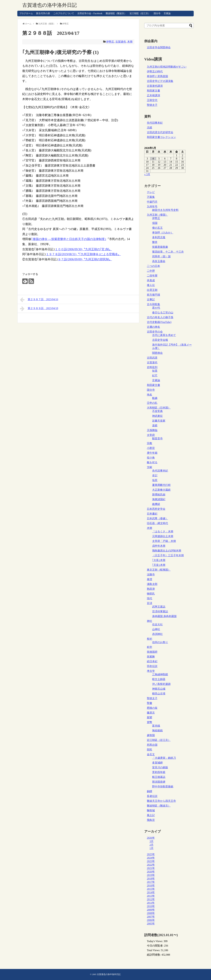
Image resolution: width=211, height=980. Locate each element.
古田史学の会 (155, 332)
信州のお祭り (160, 642)
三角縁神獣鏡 (160, 674)
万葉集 (151, 197)
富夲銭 (156, 726)
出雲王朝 (152, 290)
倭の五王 (157, 228)
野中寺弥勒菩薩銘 (163, 787)
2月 (151, 845)
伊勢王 (110, 42)
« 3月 (147, 174)
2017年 (151, 882)
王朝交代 (152, 100)
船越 (155, 398)
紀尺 (155, 375)
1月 (151, 848)
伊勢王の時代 (155, 71)
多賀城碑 (157, 763)
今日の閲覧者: (155, 946)
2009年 (151, 910)
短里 (155, 371)
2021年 (151, 868)
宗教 (150, 443)
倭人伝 (151, 285)
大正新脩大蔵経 (161, 490)
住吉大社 (157, 624)
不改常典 (157, 411)
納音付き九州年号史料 (165, 210)
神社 (150, 621)
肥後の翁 (152, 708)
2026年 (151, 838)
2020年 (151, 872)
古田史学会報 (160, 340)
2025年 (151, 854)
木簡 (130, 42)
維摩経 (156, 504)
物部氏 (151, 594)
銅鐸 (150, 791)
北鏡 (150, 128)
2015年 (151, 889)
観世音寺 (157, 438)
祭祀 (150, 639)
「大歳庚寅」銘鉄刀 (164, 758)
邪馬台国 (152, 745)
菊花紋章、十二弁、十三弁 (168, 252)
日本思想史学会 (156, 509)
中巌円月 (152, 202)
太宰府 (151, 435)
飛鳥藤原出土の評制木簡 (167, 551)
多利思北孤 (159, 237)
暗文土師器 (159, 679)
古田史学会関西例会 (159, 47)
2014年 (151, 892)
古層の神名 (153, 327)
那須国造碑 (159, 782)
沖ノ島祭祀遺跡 (161, 684)
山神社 (156, 629)
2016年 (151, 885)
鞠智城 (151, 810)
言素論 (167, 13)
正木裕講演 (153, 95)
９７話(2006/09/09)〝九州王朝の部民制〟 (85, 259)
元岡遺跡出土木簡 (163, 536)
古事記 (151, 299)
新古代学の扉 (43, 13)
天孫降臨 (152, 430)
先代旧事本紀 (155, 123)
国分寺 (157, 13)
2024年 (151, 858)
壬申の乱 (152, 403)
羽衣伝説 (152, 666)
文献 (150, 467)
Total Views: (154, 950)
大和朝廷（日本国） (159, 408)
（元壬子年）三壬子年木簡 (168, 555)
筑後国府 (152, 652)
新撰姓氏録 (159, 495)
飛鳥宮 (151, 820)
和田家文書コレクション (161, 137)
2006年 (151, 920)
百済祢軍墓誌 (160, 611)
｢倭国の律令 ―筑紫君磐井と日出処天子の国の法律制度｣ (69, 239)
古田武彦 (152, 358)
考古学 (151, 671)
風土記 (151, 815)
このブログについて (64, 13)
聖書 (150, 703)
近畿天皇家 (159, 421)
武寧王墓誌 (159, 607)
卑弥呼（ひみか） (163, 233)
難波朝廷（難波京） (116, 13)
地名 (150, 395)
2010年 (151, 906)
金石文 (151, 754)
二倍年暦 (152, 276)
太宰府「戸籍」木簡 (164, 541)
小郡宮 (151, 448)
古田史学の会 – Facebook (90, 13)
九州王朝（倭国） (157, 215)
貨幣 (150, 722)
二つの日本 (153, 266)
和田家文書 (153, 91)
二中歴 (151, 271)
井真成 (151, 280)
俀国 (155, 223)
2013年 (151, 896)
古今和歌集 (153, 304)
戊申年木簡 (159, 546)
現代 (150, 598)
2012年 (151, 899)
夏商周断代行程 (161, 485)
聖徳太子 (152, 105)
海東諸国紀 (159, 499)
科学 (150, 647)
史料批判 (152, 367)
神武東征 (157, 416)
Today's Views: (155, 941)
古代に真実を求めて (164, 335)
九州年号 (152, 207)
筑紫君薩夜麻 (160, 247)
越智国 (151, 735)
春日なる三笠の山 (163, 313)
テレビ (151, 192)
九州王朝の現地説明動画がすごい (167, 67)
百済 (150, 603)
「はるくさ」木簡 (163, 531)
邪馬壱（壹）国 (161, 256)
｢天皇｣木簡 (159, 565)
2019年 (151, 875)
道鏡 (155, 425)
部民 (150, 750)
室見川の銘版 (160, 767)
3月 (151, 841)
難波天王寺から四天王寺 (161, 801)
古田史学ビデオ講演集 (160, 81)
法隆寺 (151, 574)
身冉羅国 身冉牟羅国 (164, 616)
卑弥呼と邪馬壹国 (157, 76)
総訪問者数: (154, 955)
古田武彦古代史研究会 (160, 132)
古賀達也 (121, 42)
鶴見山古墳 (159, 694)
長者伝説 (152, 796)
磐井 (155, 242)
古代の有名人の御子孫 (160, 317)
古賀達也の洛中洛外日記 (50, 5)
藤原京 (151, 713)
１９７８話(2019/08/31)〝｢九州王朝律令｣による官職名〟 (83, 254)
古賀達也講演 (155, 86)
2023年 (151, 861)
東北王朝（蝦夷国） (159, 570)
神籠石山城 (159, 689)
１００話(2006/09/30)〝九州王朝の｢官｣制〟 (83, 249)
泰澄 (150, 579)
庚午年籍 (152, 453)
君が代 (156, 308)
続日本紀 (152, 661)
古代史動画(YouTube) (159, 322)
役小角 (151, 458)
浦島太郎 (152, 584)
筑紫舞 (151, 657)
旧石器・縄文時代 (157, 523)
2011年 (151, 903)
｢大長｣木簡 (159, 560)
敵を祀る (152, 462)
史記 (155, 475)
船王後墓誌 (159, 777)
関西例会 (157, 353)
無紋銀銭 (157, 730)
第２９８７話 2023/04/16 (39, 300)
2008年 (151, 913)
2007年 (151, 917)
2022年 (151, 865)
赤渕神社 (157, 634)
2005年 (151, 924)
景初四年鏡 (159, 772)
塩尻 (155, 480)
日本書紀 (152, 514)
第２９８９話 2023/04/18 (39, 309)
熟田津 (151, 589)
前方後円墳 (153, 295)
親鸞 (150, 717)
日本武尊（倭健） (157, 518)
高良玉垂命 (159, 261)
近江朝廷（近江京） (140, 13)
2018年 (151, 879)
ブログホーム (26, 13)
